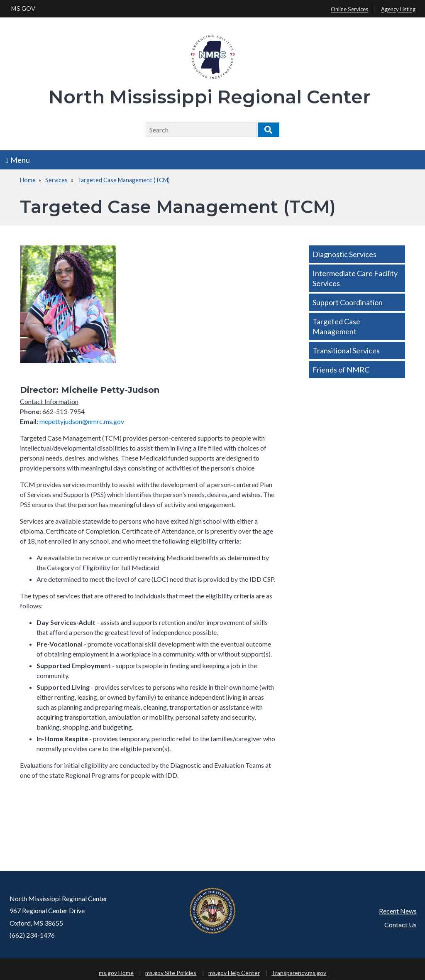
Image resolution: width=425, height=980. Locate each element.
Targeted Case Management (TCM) (124, 180)
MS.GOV (23, 9)
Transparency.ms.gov (299, 973)
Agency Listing (398, 10)
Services (56, 180)
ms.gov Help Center (234, 973)
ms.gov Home (116, 973)
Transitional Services (346, 350)
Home (28, 180)
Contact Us (401, 925)
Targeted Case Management (336, 326)
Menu (18, 160)
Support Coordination (348, 302)
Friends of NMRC (341, 370)
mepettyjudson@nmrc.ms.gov (82, 421)
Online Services (349, 10)
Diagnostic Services (344, 254)
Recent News (398, 911)
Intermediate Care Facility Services (355, 278)
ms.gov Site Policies (171, 973)
